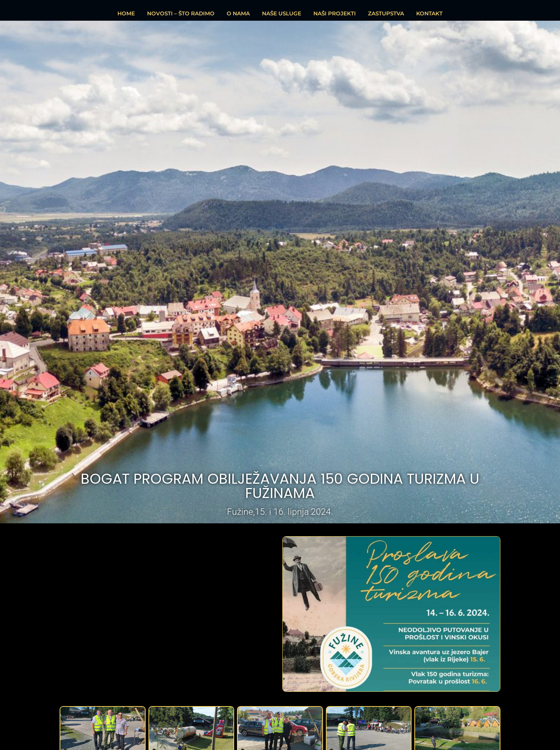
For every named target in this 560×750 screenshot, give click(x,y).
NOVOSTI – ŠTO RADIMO (181, 13)
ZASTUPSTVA (386, 13)
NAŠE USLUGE (282, 13)
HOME (126, 13)
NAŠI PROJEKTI (335, 13)
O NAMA (238, 13)
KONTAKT (429, 13)
